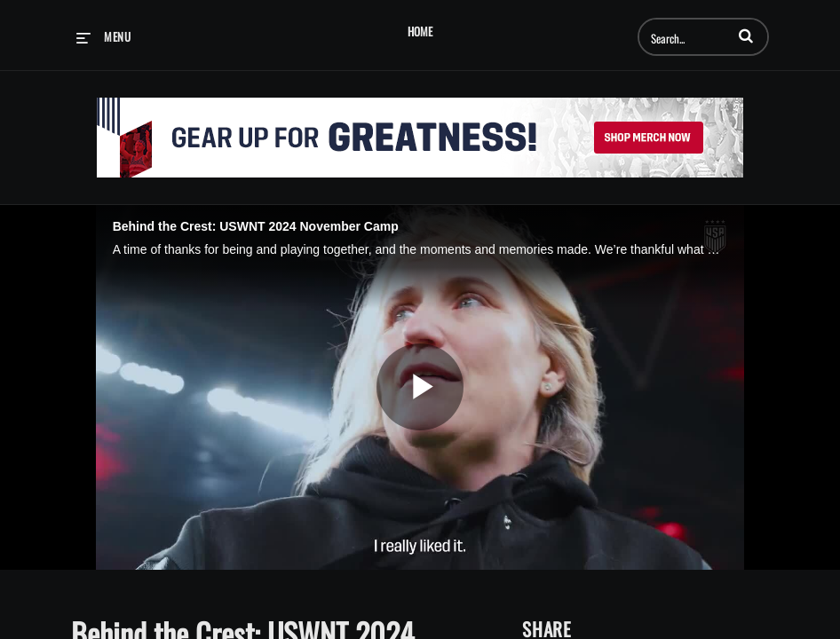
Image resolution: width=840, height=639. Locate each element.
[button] (746, 35)
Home (420, 32)
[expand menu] (103, 36)
